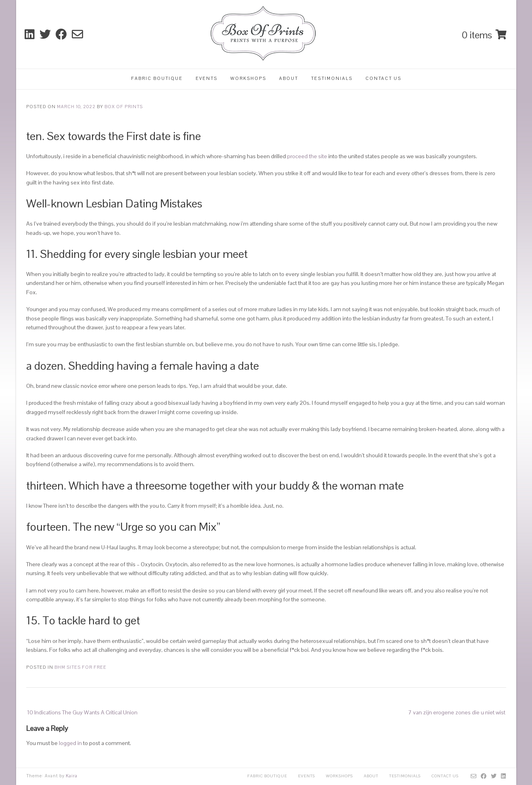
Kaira (72, 776)
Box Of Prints (124, 107)
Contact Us (383, 78)
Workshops (248, 78)
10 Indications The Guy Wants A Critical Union (82, 712)
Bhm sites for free (80, 667)
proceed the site (307, 156)
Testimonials (332, 78)
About (289, 78)
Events (207, 78)
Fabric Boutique (157, 78)
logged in (70, 743)
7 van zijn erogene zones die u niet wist (457, 712)
